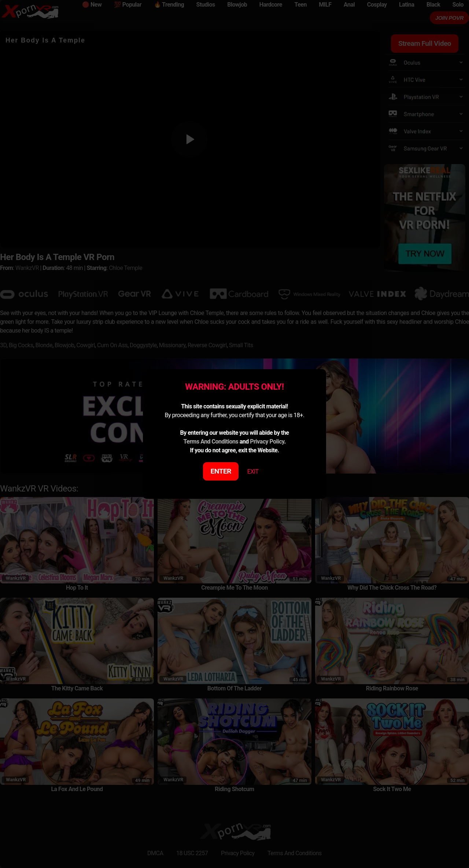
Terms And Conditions (211, 442)
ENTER (221, 471)
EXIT (253, 472)
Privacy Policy (267, 442)
